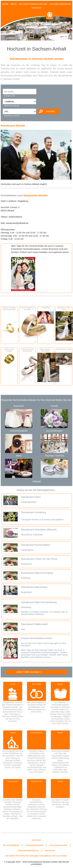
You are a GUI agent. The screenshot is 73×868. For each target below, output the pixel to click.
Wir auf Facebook (11, 845)
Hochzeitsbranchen (59, 845)
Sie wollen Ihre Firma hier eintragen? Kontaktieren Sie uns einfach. (36, 856)
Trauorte (13, 733)
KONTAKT (37, 8)
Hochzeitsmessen (36, 781)
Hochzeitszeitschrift (34, 845)
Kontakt (60, 781)
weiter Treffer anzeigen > (29, 672)
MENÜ (13, 4)
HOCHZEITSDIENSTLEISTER (33, 4)
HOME (5, 4)
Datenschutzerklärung (28, 850)
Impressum (50, 850)
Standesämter (37, 684)
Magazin (60, 684)
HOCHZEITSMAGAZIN (60, 4)
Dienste (13, 684)
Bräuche (60, 733)
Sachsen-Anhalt (13, 781)
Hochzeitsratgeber (36, 733)
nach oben (36, 840)
